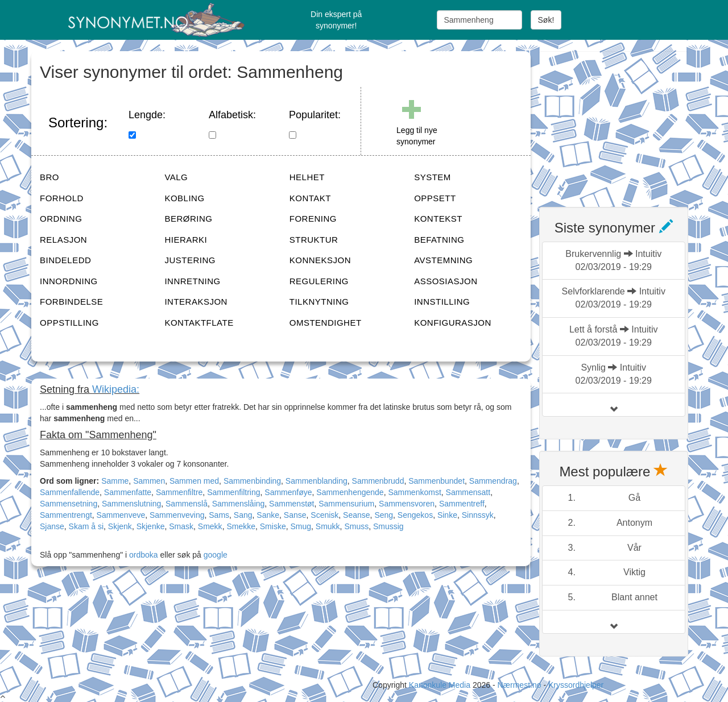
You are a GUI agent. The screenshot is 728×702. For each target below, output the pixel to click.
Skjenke (151, 526)
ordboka (142, 555)
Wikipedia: (116, 389)
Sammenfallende (70, 492)
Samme (115, 481)
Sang (243, 515)
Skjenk (120, 526)
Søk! (546, 20)
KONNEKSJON (320, 260)
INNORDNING (69, 281)
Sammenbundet (437, 481)
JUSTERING (190, 260)
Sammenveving (177, 515)
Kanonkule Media (441, 685)
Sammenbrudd (378, 481)
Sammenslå (187, 504)
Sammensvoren (407, 504)
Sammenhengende (350, 492)
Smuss (356, 526)
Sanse (295, 515)
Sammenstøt (291, 504)
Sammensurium (346, 504)
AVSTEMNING (443, 260)
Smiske (273, 526)
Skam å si (86, 526)
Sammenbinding (252, 481)
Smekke (241, 526)
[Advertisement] (624, 122)
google (216, 555)
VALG (176, 177)
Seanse (356, 515)
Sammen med (194, 481)
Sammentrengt (66, 515)
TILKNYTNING (319, 302)
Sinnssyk (478, 515)
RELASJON (63, 240)
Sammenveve (121, 515)
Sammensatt (468, 492)
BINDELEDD (65, 260)
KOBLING (184, 198)
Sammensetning (69, 504)
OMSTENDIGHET (326, 323)
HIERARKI (186, 240)
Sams (219, 515)
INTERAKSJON (196, 302)
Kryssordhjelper (576, 685)
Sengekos (415, 515)
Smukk (328, 526)
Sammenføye (288, 492)
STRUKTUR (314, 240)
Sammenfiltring (233, 492)
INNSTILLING (442, 302)
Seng (384, 515)
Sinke (447, 515)
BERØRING (188, 219)
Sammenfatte (128, 492)
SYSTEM (433, 177)
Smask (181, 526)
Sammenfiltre (179, 492)
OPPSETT (435, 198)
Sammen (149, 481)
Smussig (388, 526)
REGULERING (319, 281)
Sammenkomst (414, 492)
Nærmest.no (519, 685)
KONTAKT (310, 198)
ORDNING (61, 219)
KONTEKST (438, 219)
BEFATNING (439, 240)
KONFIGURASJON (453, 323)
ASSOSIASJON (446, 281)
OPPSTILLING (69, 323)
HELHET (307, 177)
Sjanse (52, 526)
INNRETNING (192, 281)
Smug (301, 526)
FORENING (313, 219)
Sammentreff (462, 504)
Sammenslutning (131, 504)
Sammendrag (493, 481)
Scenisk (324, 515)
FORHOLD (62, 198)
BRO (49, 177)
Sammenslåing (239, 504)
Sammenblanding (317, 481)
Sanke (268, 515)
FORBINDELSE (71, 302)
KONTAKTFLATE (199, 323)
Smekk (210, 526)
